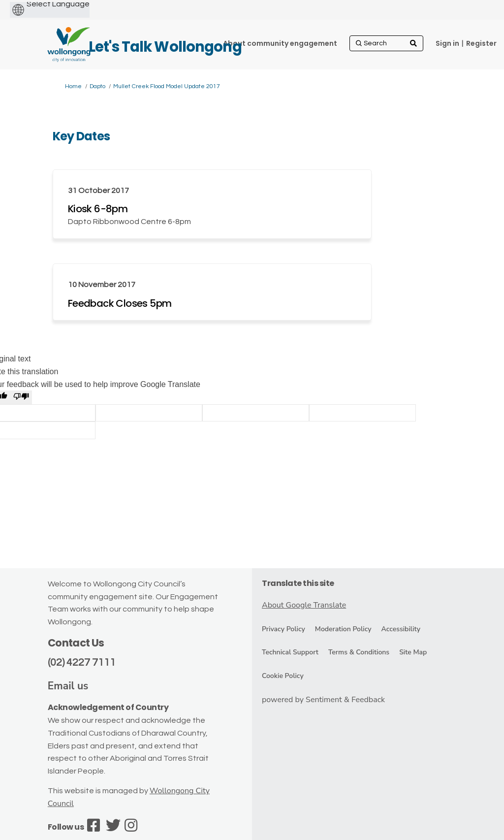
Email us (68, 686)
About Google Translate (304, 605)
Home (73, 86)
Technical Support (290, 652)
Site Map (413, 652)
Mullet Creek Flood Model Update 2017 (167, 86)
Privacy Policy (283, 629)
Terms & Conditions (359, 652)
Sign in (447, 43)
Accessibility (401, 629)
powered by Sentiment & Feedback (323, 700)
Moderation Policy (343, 629)
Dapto (97, 86)
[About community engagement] (280, 43)
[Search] (386, 43)
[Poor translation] (21, 397)
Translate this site (298, 583)
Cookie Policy (283, 676)
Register (481, 43)
